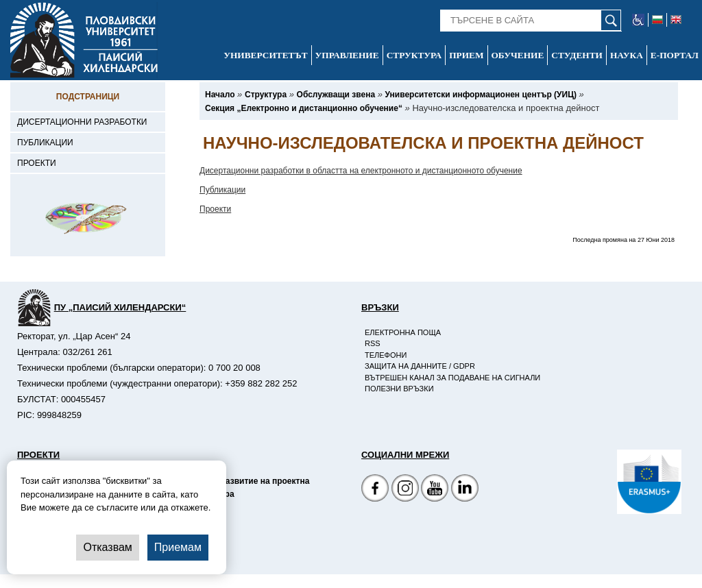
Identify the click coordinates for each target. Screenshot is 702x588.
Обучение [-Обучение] (518, 55)
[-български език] (658, 20)
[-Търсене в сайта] (531, 21)
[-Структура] (266, 95)
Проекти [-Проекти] (37, 163)
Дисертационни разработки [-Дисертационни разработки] (82, 122)
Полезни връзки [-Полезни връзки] (399, 389)
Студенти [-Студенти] (577, 55)
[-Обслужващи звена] (336, 95)
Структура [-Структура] (414, 55)
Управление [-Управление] (347, 55)
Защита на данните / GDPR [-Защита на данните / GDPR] (420, 366)
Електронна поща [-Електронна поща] (403, 332)
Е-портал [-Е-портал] (675, 55)
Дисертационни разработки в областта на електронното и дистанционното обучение (361, 171)
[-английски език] (676, 20)
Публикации (222, 190)
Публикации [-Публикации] (45, 143)
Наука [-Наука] (627, 55)
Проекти (215, 209)
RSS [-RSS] (373, 343)
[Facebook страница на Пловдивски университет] (375, 490)
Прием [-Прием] (466, 55)
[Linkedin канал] (465, 490)
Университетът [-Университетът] (265, 55)
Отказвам (107, 547)
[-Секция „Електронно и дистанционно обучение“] (304, 108)
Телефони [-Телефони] (386, 355)
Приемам (178, 547)
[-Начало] (220, 95)
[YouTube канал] (435, 490)
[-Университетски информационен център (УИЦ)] (481, 95)
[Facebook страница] (405, 490)
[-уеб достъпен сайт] (639, 20)
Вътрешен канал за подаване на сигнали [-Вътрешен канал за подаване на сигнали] (452, 378)
